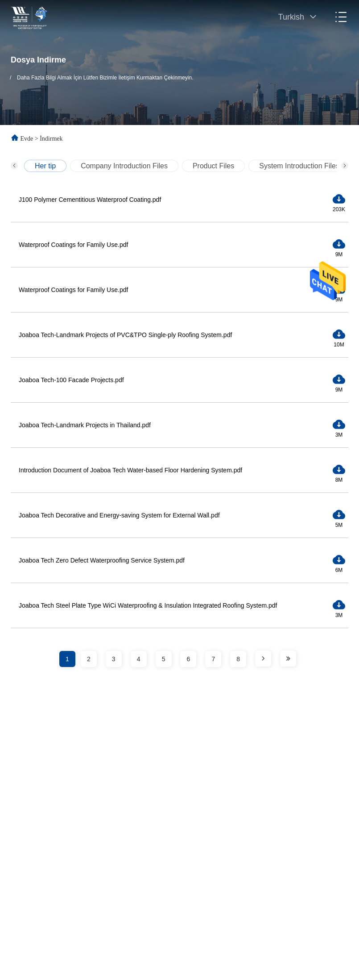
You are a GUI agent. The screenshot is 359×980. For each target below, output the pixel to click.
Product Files (213, 166)
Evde (27, 139)
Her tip (45, 166)
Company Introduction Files (124, 166)
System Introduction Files (299, 166)
